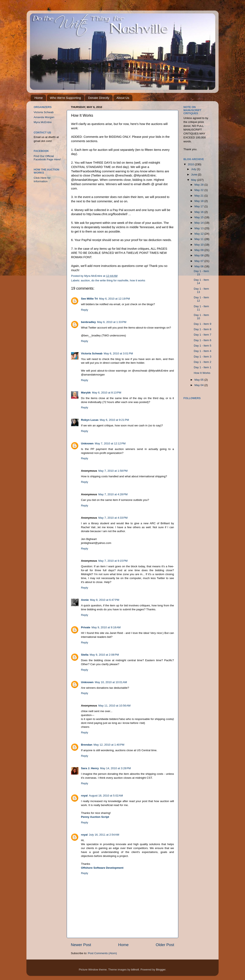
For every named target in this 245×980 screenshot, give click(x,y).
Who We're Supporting (65, 98)
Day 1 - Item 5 (203, 346)
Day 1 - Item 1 (203, 367)
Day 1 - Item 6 (203, 340)
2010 (191, 164)
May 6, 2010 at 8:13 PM (106, 393)
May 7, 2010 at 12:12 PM (110, 443)
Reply (85, 310)
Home (39, 98)
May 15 (199, 217)
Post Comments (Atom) (102, 953)
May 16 (199, 212)
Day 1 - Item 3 (203, 357)
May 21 (199, 196)
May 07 (199, 261)
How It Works (202, 373)
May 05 (199, 380)
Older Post (165, 945)
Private (86, 627)
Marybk (86, 393)
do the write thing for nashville (110, 280)
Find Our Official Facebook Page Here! (47, 158)
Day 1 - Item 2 (203, 362)
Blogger (161, 970)
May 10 (199, 245)
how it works (137, 280)
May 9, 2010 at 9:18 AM (106, 627)
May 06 (199, 266)
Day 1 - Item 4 (203, 351)
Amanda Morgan (44, 117)
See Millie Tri (89, 299)
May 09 (199, 250)
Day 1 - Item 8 (203, 329)
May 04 (199, 385)
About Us (123, 98)
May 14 (199, 223)
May (194, 180)
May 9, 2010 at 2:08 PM (104, 655)
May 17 (199, 206)
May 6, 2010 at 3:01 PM (118, 353)
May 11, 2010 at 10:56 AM (114, 706)
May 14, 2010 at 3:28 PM (115, 768)
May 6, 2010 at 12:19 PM (115, 299)
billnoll (135, 970)
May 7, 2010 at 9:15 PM (113, 561)
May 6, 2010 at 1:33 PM (112, 322)
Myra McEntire (43, 122)
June (194, 175)
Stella (85, 655)
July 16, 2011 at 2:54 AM (104, 835)
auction (85, 280)
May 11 (199, 239)
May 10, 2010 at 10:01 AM (111, 682)
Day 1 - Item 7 (203, 335)
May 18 (199, 201)
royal (84, 796)
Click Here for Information (42, 179)
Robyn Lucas (90, 420)
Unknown (87, 443)
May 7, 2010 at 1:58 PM (113, 471)
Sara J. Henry (90, 768)
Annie (85, 600)
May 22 (199, 190)
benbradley (88, 322)
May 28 (199, 185)
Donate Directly (99, 98)
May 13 (199, 228)
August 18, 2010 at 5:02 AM (106, 796)
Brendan (87, 745)
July (194, 169)
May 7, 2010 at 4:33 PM (113, 518)
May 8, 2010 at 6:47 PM (105, 600)
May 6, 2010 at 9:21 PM (114, 420)
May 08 (199, 255)
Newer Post (81, 945)
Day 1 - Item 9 (203, 324)
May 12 (199, 234)
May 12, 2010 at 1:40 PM (109, 745)
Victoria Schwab (92, 353)
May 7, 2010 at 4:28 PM (113, 494)
